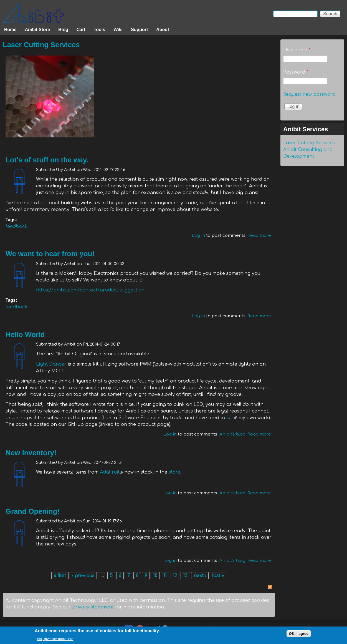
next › (200, 576)
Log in (198, 236)
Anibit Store (37, 30)
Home (10, 30)
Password (296, 72)
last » (218, 576)
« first (60, 576)
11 (165, 576)
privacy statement (93, 607)
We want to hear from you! (50, 254)
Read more (259, 236)
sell (232, 418)
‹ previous (83, 576)
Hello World (25, 334)
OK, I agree (299, 634)
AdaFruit (111, 472)
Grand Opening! (33, 511)
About (163, 30)
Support (139, 30)
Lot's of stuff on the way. (47, 160)
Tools (99, 30)
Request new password (309, 94)
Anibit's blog (232, 434)
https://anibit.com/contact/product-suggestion (90, 290)
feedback (17, 227)
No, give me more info (55, 640)
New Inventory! (31, 453)
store (174, 472)
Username (297, 50)
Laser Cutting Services (41, 45)
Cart (81, 30)
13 (185, 576)
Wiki (118, 30)
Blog (63, 30)
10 (155, 576)
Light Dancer (51, 364)
